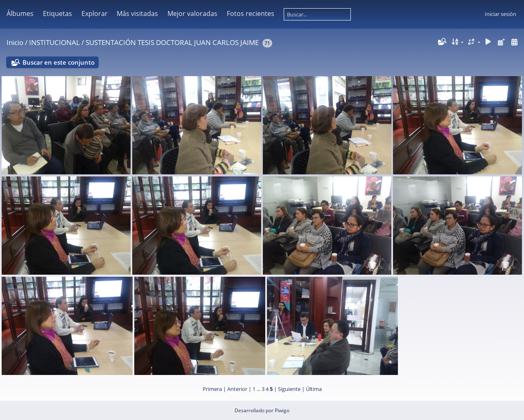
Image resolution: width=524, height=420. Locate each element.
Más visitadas (137, 14)
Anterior (237, 389)
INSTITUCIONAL (54, 42)
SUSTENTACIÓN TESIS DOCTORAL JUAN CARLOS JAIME (172, 42)
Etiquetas (58, 14)
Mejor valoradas (192, 14)
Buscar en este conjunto (59, 62)
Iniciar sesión (500, 14)
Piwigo (282, 410)
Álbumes (20, 14)
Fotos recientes (251, 14)
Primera (212, 389)
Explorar (95, 14)
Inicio (15, 42)
